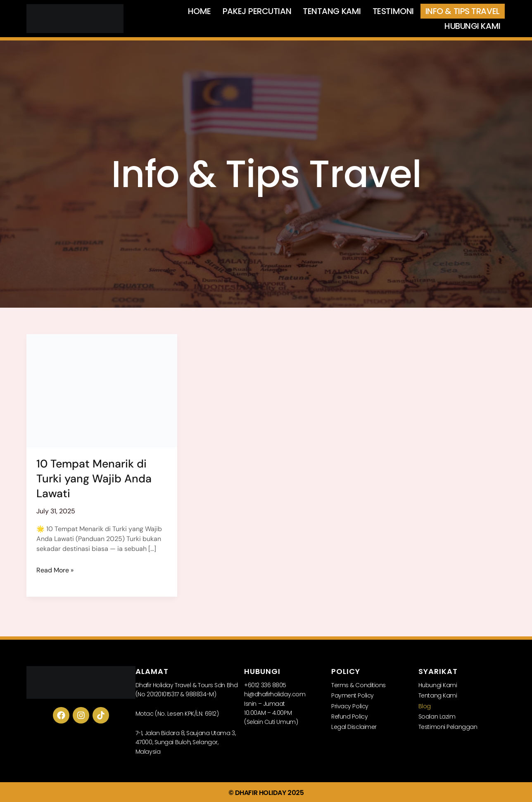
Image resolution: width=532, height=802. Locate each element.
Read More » (55, 569)
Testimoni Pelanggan (448, 726)
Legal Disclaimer (354, 726)
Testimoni (393, 11)
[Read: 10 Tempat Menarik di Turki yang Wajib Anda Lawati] (102, 390)
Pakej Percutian (257, 11)
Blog (425, 705)
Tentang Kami (332, 11)
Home (199, 11)
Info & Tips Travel (463, 11)
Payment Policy (353, 695)
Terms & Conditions (359, 684)
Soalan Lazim (437, 716)
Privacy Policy (350, 705)
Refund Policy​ (349, 716)
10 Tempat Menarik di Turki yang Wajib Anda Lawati (94, 478)
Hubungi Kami (473, 26)
